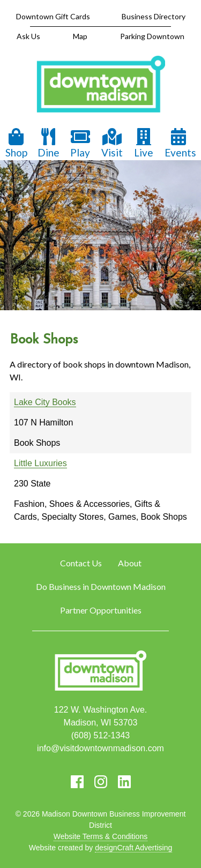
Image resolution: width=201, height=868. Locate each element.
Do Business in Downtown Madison (101, 586)
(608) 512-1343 (100, 735)
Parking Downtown (152, 36)
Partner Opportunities (101, 610)
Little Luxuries (40, 463)
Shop (16, 143)
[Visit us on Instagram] (101, 782)
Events (180, 143)
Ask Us (28, 36)
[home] (101, 85)
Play (80, 143)
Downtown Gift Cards (53, 16)
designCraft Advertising (133, 848)
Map (80, 36)
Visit (112, 143)
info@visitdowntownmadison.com (100, 748)
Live (144, 143)
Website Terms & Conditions (100, 836)
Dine (49, 143)
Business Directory (154, 16)
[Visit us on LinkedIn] (124, 782)
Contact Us (81, 563)
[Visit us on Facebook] (77, 782)
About (130, 563)
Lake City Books (45, 402)
